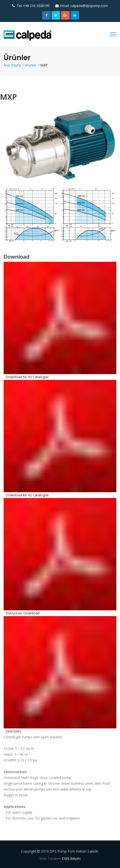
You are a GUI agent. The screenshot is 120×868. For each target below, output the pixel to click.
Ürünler (31, 65)
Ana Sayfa (12, 65)
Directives (13, 731)
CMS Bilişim (71, 858)
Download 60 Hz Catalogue (27, 495)
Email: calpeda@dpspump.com (84, 6)
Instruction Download (23, 613)
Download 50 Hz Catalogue (27, 377)
